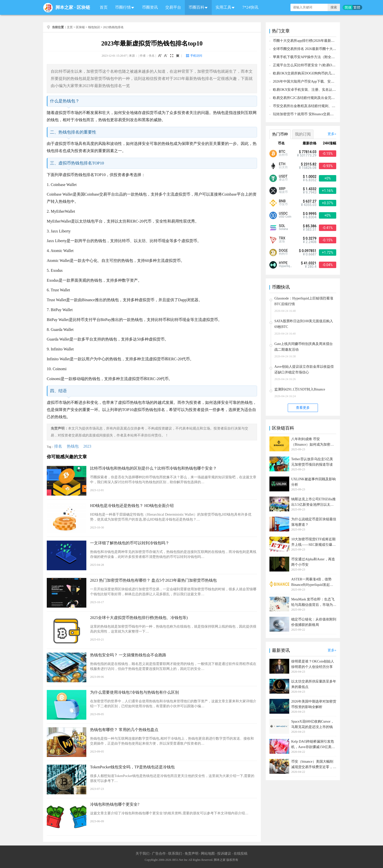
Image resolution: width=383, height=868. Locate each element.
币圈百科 (196, 7)
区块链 (83, 7)
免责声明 (191, 854)
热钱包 (73, 446)
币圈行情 (123, 7)
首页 (104, 7)
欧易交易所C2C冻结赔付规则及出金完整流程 (307, 98)
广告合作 (159, 854)
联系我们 (175, 854)
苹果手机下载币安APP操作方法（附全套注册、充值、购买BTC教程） (326, 57)
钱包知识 (94, 27)
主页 (70, 27)
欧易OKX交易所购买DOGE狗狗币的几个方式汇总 (311, 73)
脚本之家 (64, 7)
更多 (331, 134)
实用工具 (223, 7)
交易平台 (173, 7)
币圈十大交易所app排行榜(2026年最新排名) (306, 41)
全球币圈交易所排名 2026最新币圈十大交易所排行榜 (313, 49)
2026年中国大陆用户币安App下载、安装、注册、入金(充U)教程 (322, 81)
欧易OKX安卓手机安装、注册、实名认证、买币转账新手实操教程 (323, 90)
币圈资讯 (150, 7)
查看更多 (303, 408)
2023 (87, 446)
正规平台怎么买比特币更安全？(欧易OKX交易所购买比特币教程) (323, 65)
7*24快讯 (250, 7)
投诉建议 (224, 854)
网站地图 (208, 854)
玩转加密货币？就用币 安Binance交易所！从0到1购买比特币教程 (322, 114)
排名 (58, 446)
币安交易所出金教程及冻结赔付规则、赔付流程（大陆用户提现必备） (327, 106)
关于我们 (143, 854)
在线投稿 (240, 854)
